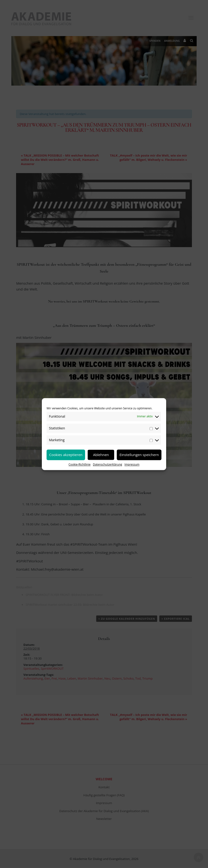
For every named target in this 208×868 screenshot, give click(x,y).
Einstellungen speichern (139, 455)
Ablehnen (101, 455)
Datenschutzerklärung (108, 464)
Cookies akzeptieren (66, 455)
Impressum (132, 464)
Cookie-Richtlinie (80, 464)
